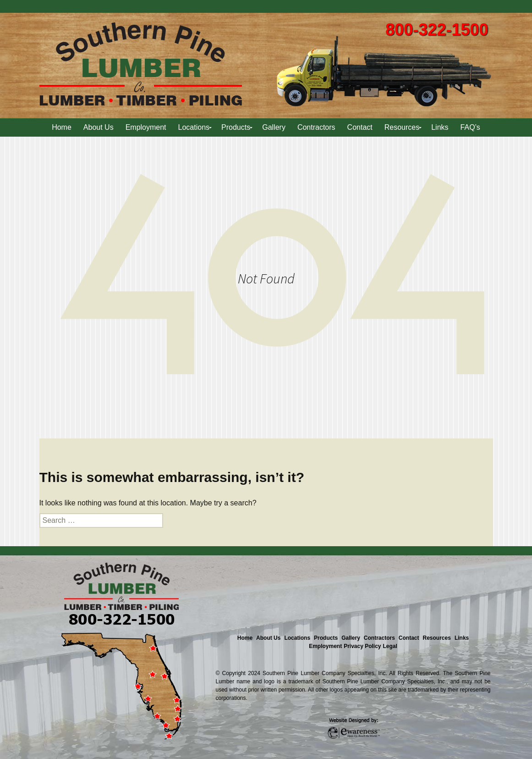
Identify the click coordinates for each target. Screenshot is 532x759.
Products (326, 638)
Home (245, 638)
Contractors (379, 638)
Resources (437, 638)
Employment (325, 646)
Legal (390, 646)
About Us (268, 638)
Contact (409, 638)
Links (462, 638)
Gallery (351, 638)
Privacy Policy (362, 646)
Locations (297, 638)
